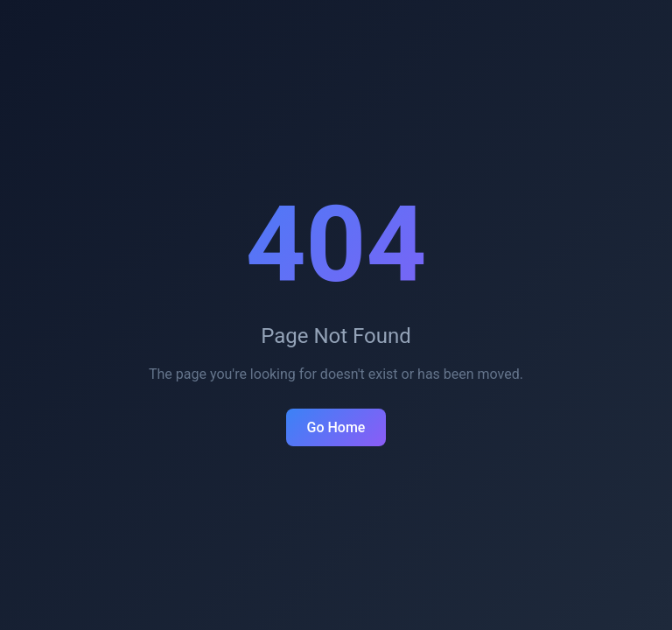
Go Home (336, 427)
